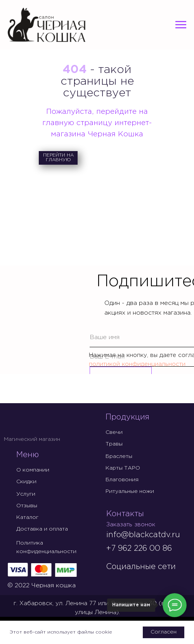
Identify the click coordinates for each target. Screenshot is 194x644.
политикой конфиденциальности (137, 364)
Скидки (26, 482)
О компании (33, 470)
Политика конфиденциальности (46, 547)
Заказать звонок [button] (131, 525)
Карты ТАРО (123, 468)
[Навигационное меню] (181, 25)
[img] (113, 580)
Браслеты (119, 456)
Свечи (114, 432)
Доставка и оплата (42, 529)
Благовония (122, 480)
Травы (114, 444)
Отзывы (27, 506)
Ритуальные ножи (130, 491)
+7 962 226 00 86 (139, 548)
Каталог (27, 517)
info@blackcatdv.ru (143, 535)
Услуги (26, 494)
